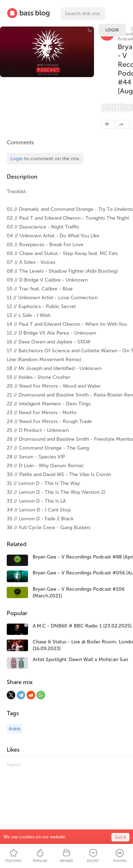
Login (112, 30)
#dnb (15, 729)
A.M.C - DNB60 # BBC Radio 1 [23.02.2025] (82, 626)
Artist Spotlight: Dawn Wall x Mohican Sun (80, 659)
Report (14, 765)
